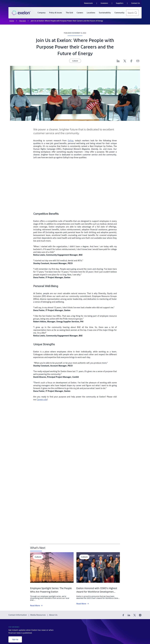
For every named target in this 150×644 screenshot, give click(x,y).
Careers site (42, 399)
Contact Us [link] (136, 3)
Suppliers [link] (120, 3)
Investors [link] (104, 3)
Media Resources (38, 615)
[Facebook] (131, 61)
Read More (36, 605)
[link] (21, 13)
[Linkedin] (118, 61)
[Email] (138, 61)
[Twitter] (125, 61)
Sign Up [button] (15, 639)
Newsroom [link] (88, 3)
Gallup (71, 141)
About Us (53, 615)
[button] (136, 13)
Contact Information (18, 615)
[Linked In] (129, 615)
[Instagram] (140, 615)
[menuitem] (41, 13)
